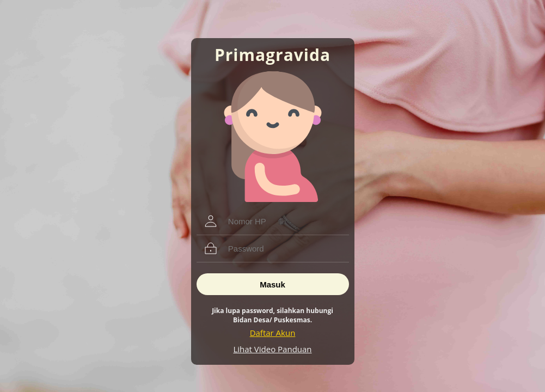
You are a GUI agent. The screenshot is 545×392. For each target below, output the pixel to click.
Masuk (272, 284)
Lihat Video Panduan (272, 349)
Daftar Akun (273, 333)
